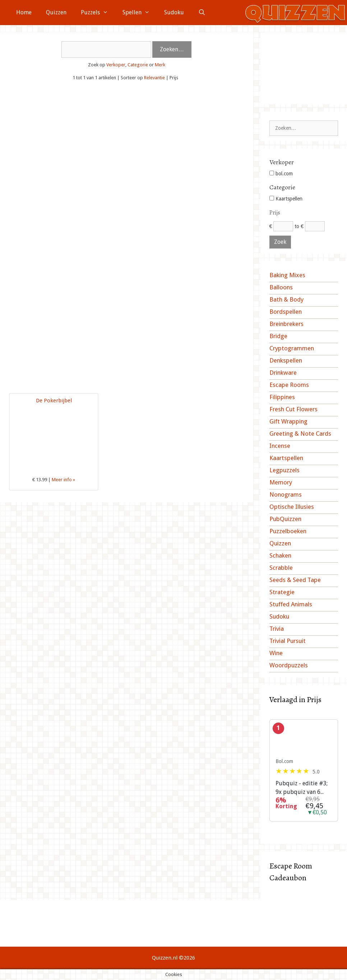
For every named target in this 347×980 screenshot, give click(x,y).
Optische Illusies (292, 507)
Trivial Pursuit (288, 641)
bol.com (281, 174)
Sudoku (174, 12)
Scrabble (281, 568)
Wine (276, 653)
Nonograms (286, 494)
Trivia (277, 629)
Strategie (282, 592)
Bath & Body (286, 299)
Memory (281, 482)
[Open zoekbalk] (202, 13)
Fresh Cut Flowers (293, 409)
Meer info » (63, 480)
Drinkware (283, 373)
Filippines (282, 397)
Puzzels (98, 13)
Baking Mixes (287, 275)
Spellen (140, 13)
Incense (280, 446)
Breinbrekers (286, 324)
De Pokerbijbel (54, 401)
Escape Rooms (289, 385)
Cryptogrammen (292, 348)
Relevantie (154, 78)
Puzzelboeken (288, 531)
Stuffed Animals (291, 604)
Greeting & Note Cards (300, 434)
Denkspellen (286, 360)
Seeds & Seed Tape (295, 580)
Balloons (281, 287)
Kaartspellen (286, 199)
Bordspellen (286, 312)
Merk (160, 65)
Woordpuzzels (289, 665)
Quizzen (56, 12)
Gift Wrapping (288, 421)
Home (24, 12)
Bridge (278, 336)
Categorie (138, 65)
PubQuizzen (285, 519)
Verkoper (116, 65)
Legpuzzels (284, 470)
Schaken (280, 555)
